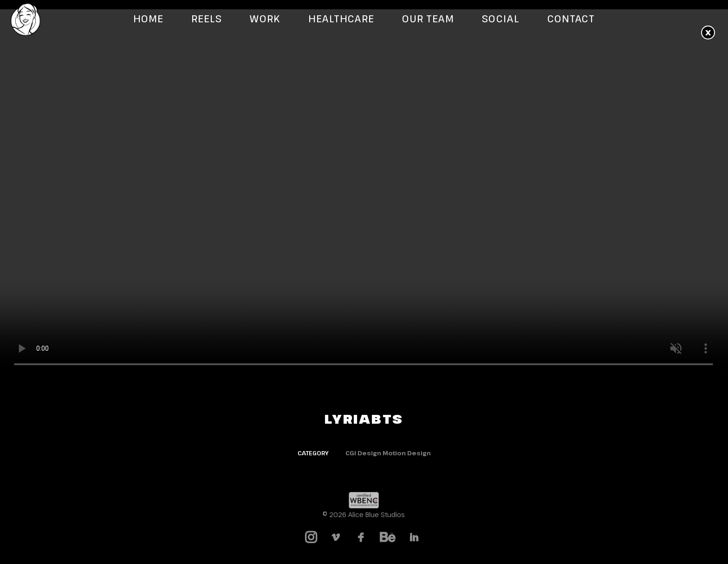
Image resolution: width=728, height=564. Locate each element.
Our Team (428, 19)
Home (148, 19)
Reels (207, 19)
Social (500, 19)
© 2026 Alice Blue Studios (364, 515)
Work (265, 19)
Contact (571, 19)
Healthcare (341, 19)
